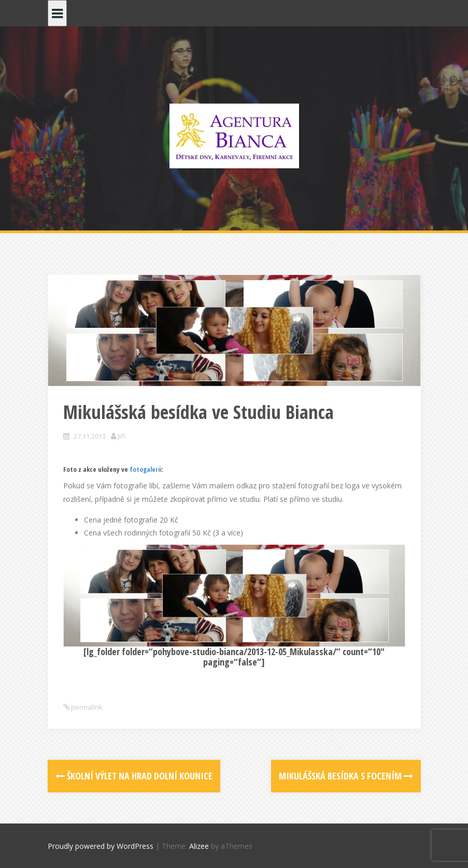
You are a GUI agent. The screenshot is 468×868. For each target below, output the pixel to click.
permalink (86, 707)
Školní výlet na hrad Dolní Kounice (134, 776)
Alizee (199, 846)
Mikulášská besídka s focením (346, 776)
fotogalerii (145, 469)
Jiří (121, 436)
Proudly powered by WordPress (101, 846)
